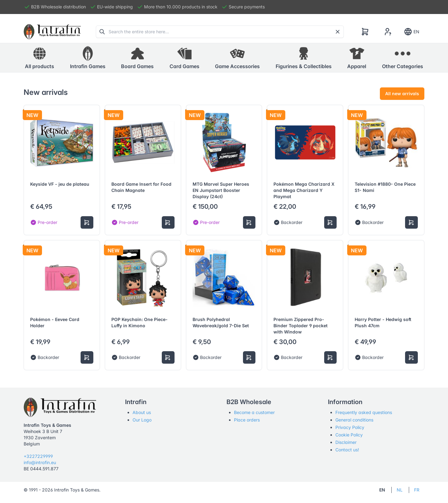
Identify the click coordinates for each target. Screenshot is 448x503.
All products (40, 58)
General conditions (354, 420)
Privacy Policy (350, 427)
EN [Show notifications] (411, 32)
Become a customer (254, 412)
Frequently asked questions (364, 412)
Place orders (247, 420)
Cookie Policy (349, 435)
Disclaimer (346, 442)
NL (400, 490)
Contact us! (347, 450)
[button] (88, 58)
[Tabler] (52, 32)
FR (417, 490)
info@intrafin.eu (40, 462)
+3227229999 (38, 456)
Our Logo (142, 420)
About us (142, 412)
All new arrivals (402, 93)
